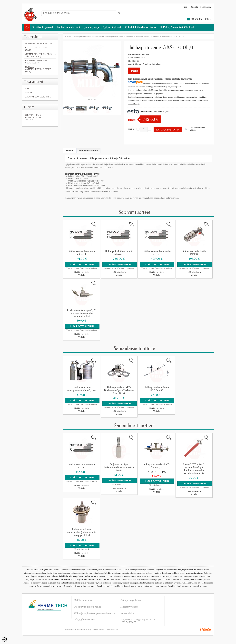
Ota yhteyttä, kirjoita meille (88, 605)
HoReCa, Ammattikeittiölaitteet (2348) (38, 69)
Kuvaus (70, 151)
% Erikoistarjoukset (42, 27)
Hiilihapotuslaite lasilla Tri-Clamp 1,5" (157, 465)
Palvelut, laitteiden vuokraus (140, 27)
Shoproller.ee (206, 628)
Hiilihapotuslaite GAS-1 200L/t (172, 36)
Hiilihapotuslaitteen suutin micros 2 (119, 253)
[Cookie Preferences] (5, 639)
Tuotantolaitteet (98, 36)
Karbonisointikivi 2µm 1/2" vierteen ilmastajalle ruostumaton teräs (82, 313)
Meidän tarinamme (83, 599)
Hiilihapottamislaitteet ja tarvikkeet (120, 36)
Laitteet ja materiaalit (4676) (38, 49)
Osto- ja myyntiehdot (131, 599)
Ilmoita (134, 71)
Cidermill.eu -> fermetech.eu (40, 117)
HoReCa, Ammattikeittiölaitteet (177, 27)
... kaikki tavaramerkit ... (38, 97)
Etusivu (68, 36)
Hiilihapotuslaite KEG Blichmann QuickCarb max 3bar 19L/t (119, 390)
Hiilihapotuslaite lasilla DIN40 (194, 253)
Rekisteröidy (206, 7)
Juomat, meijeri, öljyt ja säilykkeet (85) (39, 55)
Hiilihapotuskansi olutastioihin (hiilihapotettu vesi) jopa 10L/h (82, 531)
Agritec (30, 93)
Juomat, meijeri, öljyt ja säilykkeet (103, 27)
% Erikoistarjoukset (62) (39, 44)
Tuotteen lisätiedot (88, 151)
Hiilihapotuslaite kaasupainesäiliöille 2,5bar (82, 388)
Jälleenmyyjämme (129, 605)
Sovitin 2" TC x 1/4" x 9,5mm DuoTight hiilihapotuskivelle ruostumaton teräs (194, 468)
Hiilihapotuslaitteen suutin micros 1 (82, 253)
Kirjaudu (194, 7)
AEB (27, 89)
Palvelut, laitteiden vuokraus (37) (36, 62)
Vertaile (193, 130)
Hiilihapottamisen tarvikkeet (147, 36)
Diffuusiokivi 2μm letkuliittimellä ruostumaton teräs (119, 467)
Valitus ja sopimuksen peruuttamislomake (94, 612)
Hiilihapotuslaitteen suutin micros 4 (157, 253)
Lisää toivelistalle (197, 128)
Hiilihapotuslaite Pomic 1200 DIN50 (157, 388)
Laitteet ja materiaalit (69, 27)
